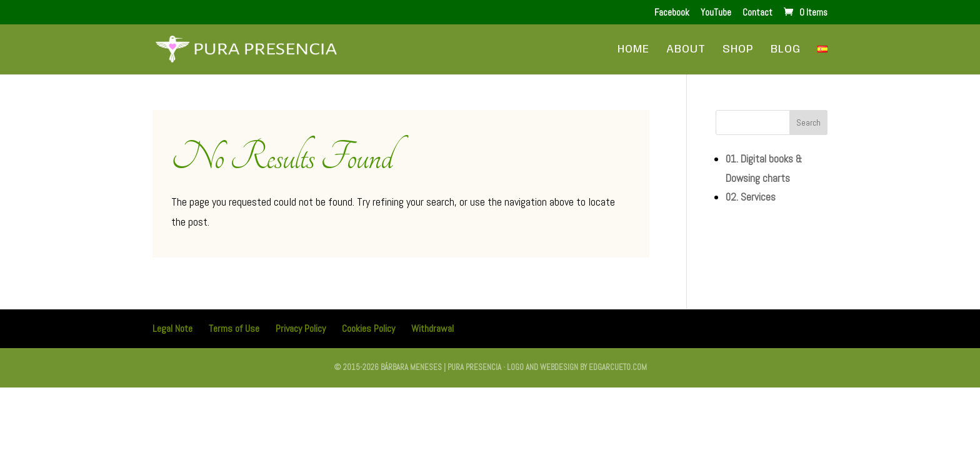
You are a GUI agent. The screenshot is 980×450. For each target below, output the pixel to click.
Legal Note (172, 328)
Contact (757, 13)
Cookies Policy (368, 328)
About (686, 50)
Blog (786, 50)
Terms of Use (234, 328)
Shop (738, 50)
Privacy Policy (301, 328)
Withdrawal (432, 328)
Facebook (672, 13)
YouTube (716, 13)
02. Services (751, 197)
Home (633, 50)
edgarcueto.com (618, 367)
